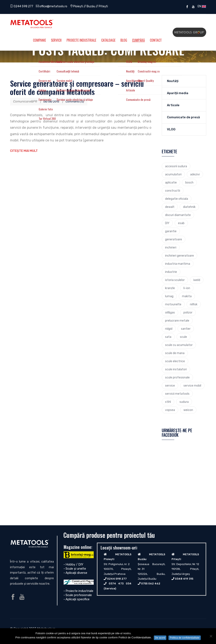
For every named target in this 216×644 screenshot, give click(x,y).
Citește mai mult (24, 151)
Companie (39, 40)
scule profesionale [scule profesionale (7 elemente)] (177, 377)
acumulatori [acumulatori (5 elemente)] (173, 174)
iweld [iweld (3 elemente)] (197, 280)
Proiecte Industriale (81, 40)
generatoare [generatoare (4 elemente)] (174, 239)
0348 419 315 (184, 579)
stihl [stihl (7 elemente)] (168, 402)
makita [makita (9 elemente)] (187, 296)
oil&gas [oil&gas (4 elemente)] (170, 312)
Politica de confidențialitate (184, 638)
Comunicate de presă (183, 117)
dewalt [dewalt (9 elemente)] (170, 207)
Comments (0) (78, 101)
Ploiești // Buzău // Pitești (94, 6)
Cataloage (108, 40)
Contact (156, 40)
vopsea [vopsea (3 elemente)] (170, 410)
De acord (160, 638)
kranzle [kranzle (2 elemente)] (170, 288)
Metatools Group (189, 32)
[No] (211, 636)
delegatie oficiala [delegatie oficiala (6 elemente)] (177, 199)
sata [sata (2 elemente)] (168, 337)
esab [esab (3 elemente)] (181, 223)
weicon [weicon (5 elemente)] (188, 410)
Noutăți (173, 81)
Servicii (56, 40)
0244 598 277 (22, 6)
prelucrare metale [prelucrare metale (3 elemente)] (177, 321)
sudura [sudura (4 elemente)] (184, 402)
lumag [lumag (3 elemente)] (169, 296)
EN (201, 6)
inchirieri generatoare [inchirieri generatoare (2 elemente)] (179, 256)
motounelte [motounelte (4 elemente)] (173, 304)
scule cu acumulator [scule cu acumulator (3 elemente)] (179, 345)
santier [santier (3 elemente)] (186, 329)
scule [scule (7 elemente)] (183, 337)
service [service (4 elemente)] (170, 386)
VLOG (171, 129)
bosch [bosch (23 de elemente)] (189, 182)
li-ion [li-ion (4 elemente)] (187, 288)
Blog (124, 40)
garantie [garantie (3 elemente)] (171, 231)
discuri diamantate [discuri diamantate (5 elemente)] (178, 215)
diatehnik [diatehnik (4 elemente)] (189, 207)
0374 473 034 (120, 583)
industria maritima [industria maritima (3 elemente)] (178, 264)
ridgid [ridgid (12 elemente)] (169, 329)
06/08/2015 (52, 101)
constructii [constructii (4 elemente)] (173, 191)
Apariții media (178, 93)
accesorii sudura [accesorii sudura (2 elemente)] (176, 166)
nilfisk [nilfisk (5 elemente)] (194, 304)
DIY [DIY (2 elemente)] (167, 223)
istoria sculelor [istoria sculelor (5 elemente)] (175, 280)
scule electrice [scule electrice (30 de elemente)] (175, 361)
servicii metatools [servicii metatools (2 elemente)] (177, 394)
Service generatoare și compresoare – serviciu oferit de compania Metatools (77, 87)
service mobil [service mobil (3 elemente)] (192, 386)
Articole (173, 105)
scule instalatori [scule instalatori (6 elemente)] (176, 369)
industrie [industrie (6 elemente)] (171, 272)
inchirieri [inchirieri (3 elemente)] (171, 247)
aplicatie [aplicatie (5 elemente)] (171, 182)
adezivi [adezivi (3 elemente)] (195, 174)
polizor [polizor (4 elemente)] (188, 312)
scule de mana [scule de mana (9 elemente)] (175, 353)
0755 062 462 (151, 583)
